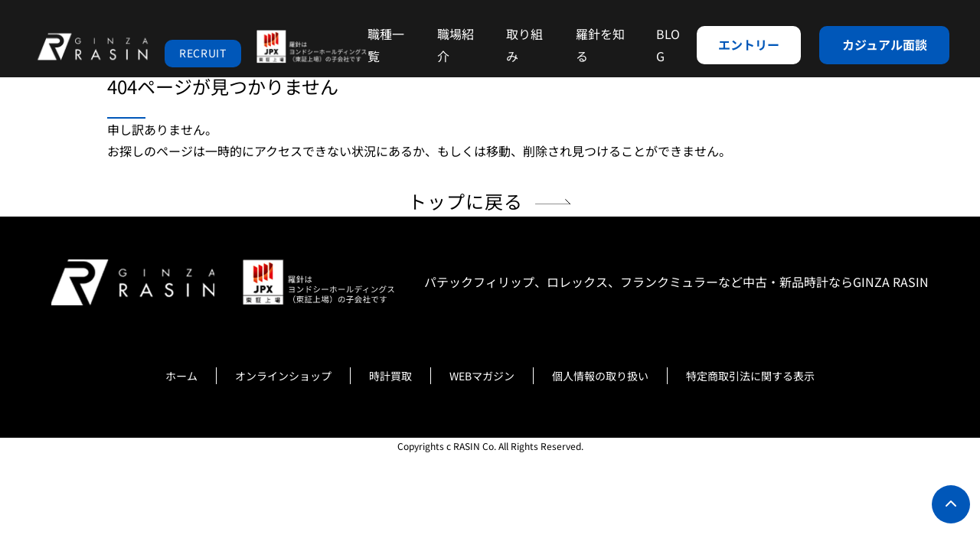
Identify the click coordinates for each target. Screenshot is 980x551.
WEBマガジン (482, 376)
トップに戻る (466, 201)
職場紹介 (456, 45)
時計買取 (390, 376)
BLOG (668, 45)
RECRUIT (203, 53)
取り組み (524, 45)
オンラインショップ (283, 376)
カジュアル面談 (885, 44)
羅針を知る (600, 45)
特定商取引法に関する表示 (750, 376)
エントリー (749, 44)
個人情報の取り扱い (600, 376)
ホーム (181, 376)
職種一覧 (386, 45)
